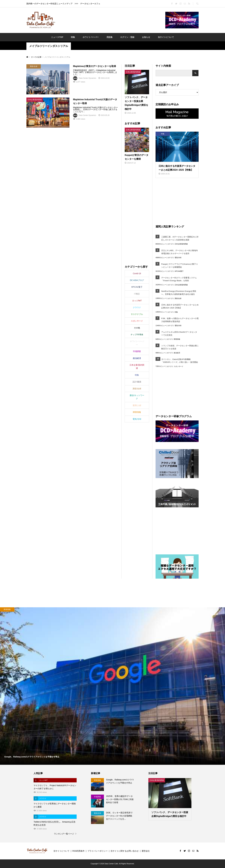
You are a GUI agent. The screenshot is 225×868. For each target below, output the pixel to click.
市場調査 (137, 351)
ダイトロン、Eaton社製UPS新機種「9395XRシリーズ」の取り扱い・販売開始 (180, 361)
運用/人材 (137, 405)
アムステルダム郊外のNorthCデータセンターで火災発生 (179, 334)
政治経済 (177, 353)
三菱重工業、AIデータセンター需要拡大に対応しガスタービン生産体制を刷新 (180, 238)
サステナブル (137, 314)
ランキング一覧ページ (64, 834)
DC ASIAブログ (137, 280)
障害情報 (177, 339)
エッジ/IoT (137, 301)
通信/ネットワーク (137, 397)
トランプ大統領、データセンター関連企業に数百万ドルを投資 (180, 347)
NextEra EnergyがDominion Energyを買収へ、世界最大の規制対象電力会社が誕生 (179, 293)
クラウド (137, 307)
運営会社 (146, 851)
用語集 (109, 37)
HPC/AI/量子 (179, 271)
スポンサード (179, 366)
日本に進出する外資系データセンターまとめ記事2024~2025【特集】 (180, 306)
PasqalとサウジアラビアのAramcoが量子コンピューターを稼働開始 (180, 266)
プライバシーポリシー (98, 851)
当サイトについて (166, 37)
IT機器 (137, 294)
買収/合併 (178, 298)
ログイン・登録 (127, 37)
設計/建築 (137, 382)
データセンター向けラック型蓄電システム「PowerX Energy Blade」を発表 (179, 279)
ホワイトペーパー (91, 37)
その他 (137, 328)
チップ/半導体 (137, 335)
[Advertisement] (110, 20)
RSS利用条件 (79, 851)
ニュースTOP (57, 37)
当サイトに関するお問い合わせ (125, 851)
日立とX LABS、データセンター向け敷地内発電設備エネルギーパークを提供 (180, 252)
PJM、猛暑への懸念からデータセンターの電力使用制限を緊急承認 (180, 320)
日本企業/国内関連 (181, 244)
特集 (73, 37)
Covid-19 (137, 273)
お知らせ (146, 37)
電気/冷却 (178, 258)
